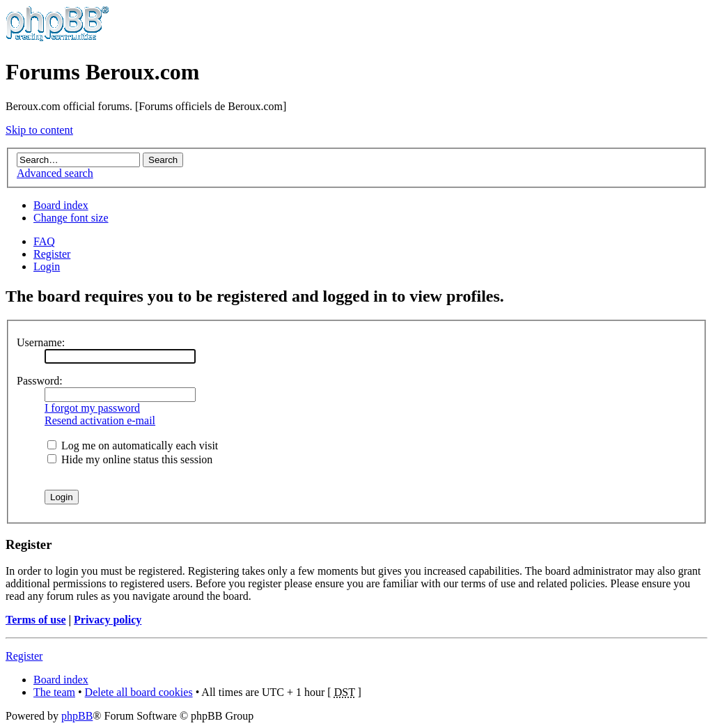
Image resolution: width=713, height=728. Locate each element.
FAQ (44, 241)
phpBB (77, 716)
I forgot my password (92, 408)
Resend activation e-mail (100, 420)
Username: (41, 342)
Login (47, 266)
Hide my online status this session (130, 459)
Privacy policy (108, 620)
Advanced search (55, 173)
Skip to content (39, 130)
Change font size (71, 218)
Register (52, 254)
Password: (40, 381)
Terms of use (36, 620)
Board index (61, 205)
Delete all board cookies (139, 692)
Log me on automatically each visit (133, 446)
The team (54, 692)
